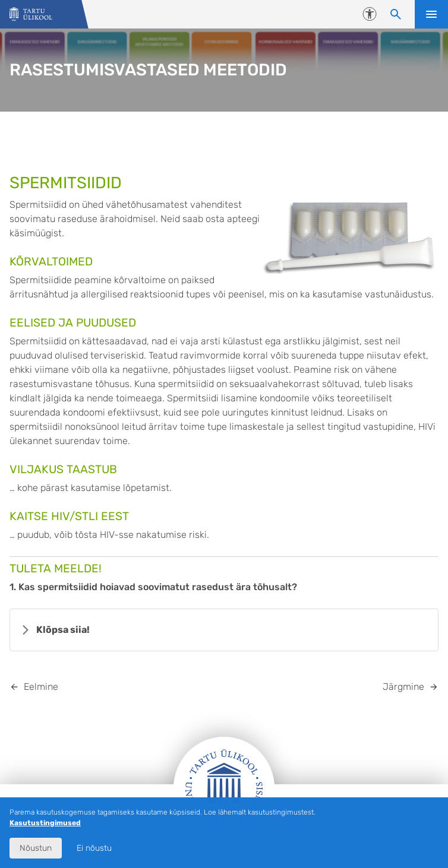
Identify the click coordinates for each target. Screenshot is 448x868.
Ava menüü (431, 14)
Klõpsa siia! (63, 630)
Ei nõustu (94, 848)
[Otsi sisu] (396, 14)
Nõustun (36, 848)
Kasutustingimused (45, 823)
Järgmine (403, 687)
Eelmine (41, 687)
